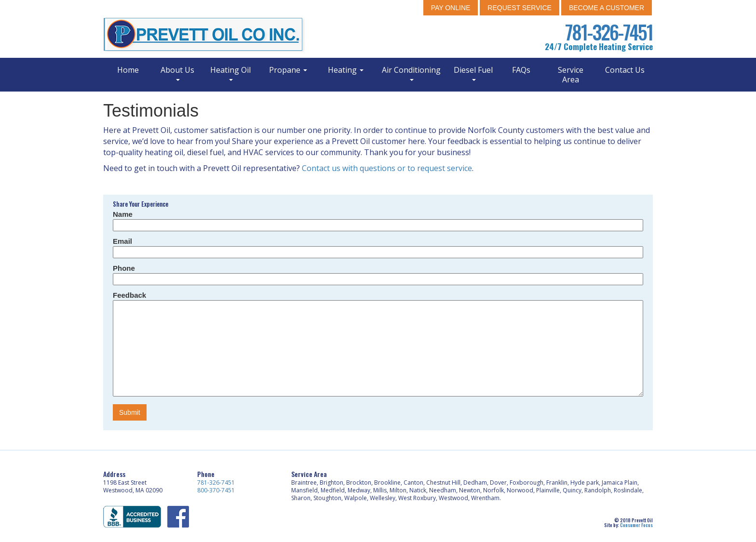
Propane (288, 70)
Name (123, 214)
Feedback (129, 295)
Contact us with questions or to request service (387, 168)
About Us (177, 73)
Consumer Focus (636, 525)
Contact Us (625, 70)
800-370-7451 (216, 490)
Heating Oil (230, 73)
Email (122, 241)
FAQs (521, 70)
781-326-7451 (609, 32)
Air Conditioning (411, 73)
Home (128, 70)
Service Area (571, 75)
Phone (124, 268)
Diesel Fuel (473, 73)
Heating (346, 70)
